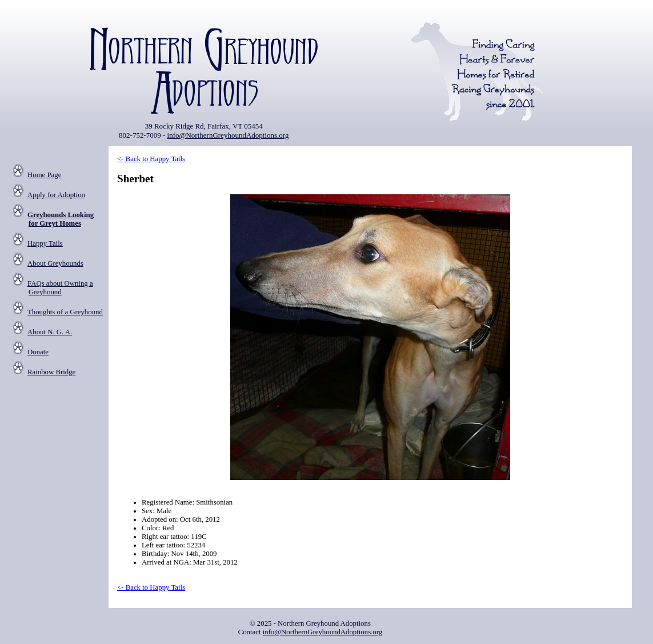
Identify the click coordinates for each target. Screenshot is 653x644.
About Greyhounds (55, 263)
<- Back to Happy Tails (151, 159)
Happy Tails (45, 243)
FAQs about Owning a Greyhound (60, 288)
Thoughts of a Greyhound (65, 312)
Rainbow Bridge (51, 372)
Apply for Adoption (56, 195)
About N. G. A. (50, 332)
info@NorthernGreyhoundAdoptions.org (228, 135)
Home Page (44, 175)
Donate (38, 352)
